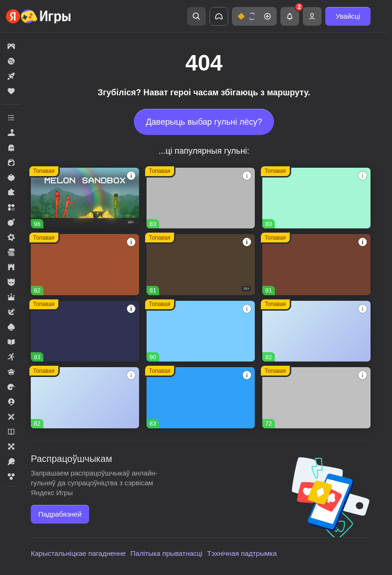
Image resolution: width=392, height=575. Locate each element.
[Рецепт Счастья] (201, 331)
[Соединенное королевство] (201, 398)
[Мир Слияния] (316, 331)
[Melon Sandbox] (85, 198)
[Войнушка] (316, 398)
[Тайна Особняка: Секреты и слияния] (316, 264)
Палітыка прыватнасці (167, 553)
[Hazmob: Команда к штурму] (201, 264)
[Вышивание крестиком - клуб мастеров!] (201, 198)
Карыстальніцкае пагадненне (78, 553)
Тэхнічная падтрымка (242, 553)
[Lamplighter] (85, 331)
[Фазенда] (85, 398)
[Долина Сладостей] (85, 264)
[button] (254, 16)
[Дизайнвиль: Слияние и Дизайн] (316, 198)
